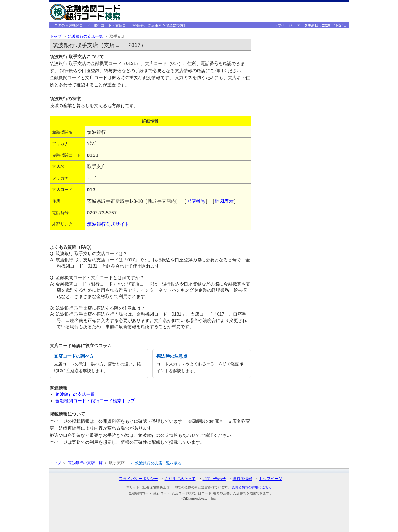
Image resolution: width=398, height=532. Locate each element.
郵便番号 (196, 201)
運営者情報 (242, 479)
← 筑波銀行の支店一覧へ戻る (156, 463)
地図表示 (224, 201)
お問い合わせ (214, 479)
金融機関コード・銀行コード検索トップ (95, 401)
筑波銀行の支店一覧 (85, 36)
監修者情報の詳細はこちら (252, 487)
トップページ (281, 25)
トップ (56, 36)
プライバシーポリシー (138, 479)
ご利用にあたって (180, 479)
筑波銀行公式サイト (108, 224)
